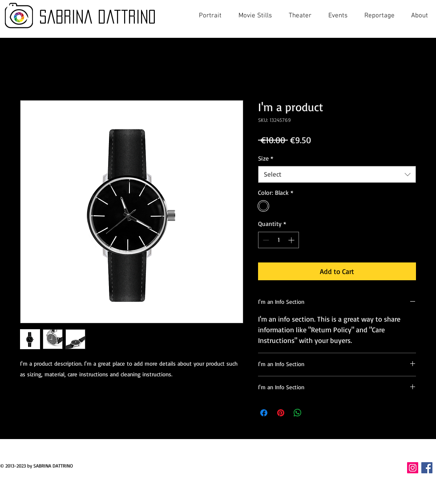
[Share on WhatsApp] (298, 413)
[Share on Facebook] (264, 413)
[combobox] (337, 174)
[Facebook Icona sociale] (427, 468)
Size (266, 158)
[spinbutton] (279, 240)
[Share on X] (315, 413)
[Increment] (292, 240)
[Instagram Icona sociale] (413, 468)
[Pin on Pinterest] (281, 413)
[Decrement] (265, 240)
